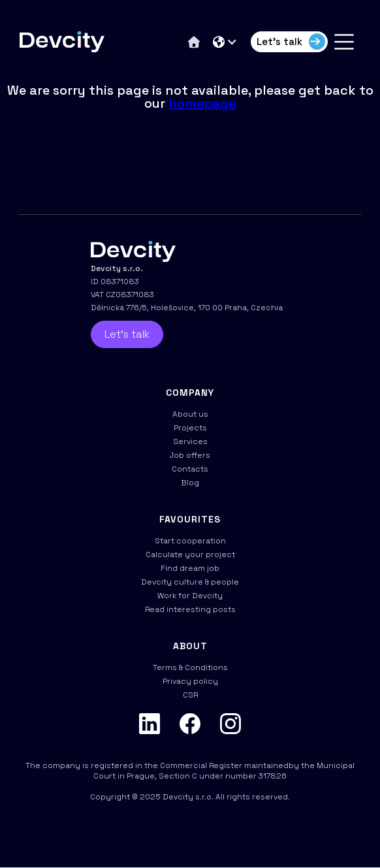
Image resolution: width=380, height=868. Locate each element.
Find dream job (190, 568)
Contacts (190, 469)
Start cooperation (190, 541)
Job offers (190, 455)
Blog (190, 483)
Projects (190, 428)
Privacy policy (190, 681)
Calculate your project (190, 555)
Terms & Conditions (190, 667)
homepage (202, 103)
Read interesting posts (190, 609)
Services (190, 442)
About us (190, 414)
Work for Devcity (190, 596)
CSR (190, 695)
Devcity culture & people (190, 582)
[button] (225, 42)
